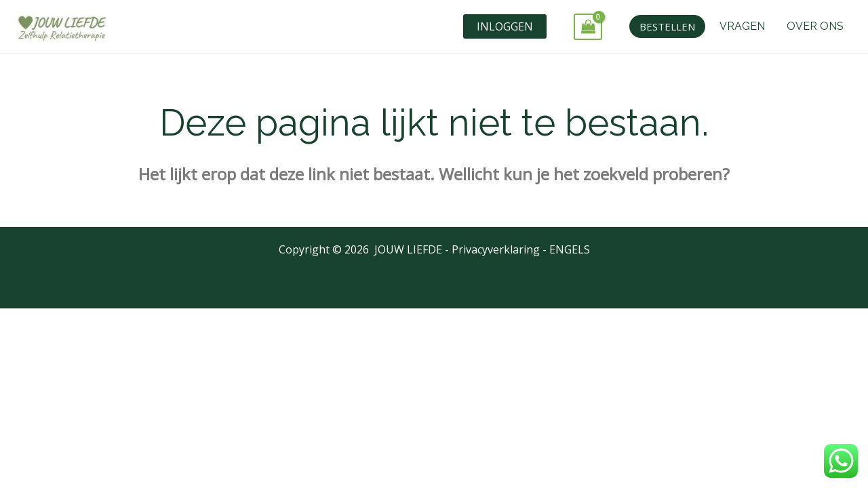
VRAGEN (742, 26)
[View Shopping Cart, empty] (588, 27)
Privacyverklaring (496, 249)
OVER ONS (815, 26)
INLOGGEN (505, 26)
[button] (667, 26)
